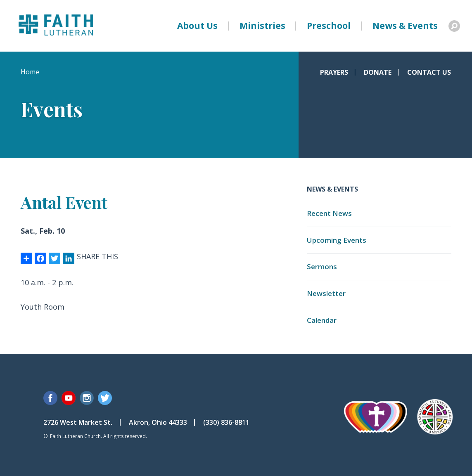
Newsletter (326, 293)
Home (30, 72)
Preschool (329, 26)
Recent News (329, 213)
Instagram (87, 398)
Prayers (334, 72)
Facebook (50, 398)
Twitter (105, 398)
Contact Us (429, 72)
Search (454, 26)
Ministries (262, 26)
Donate (378, 72)
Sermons (322, 266)
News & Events (405, 26)
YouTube (69, 398)
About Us (197, 26)
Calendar (322, 320)
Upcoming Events (337, 240)
